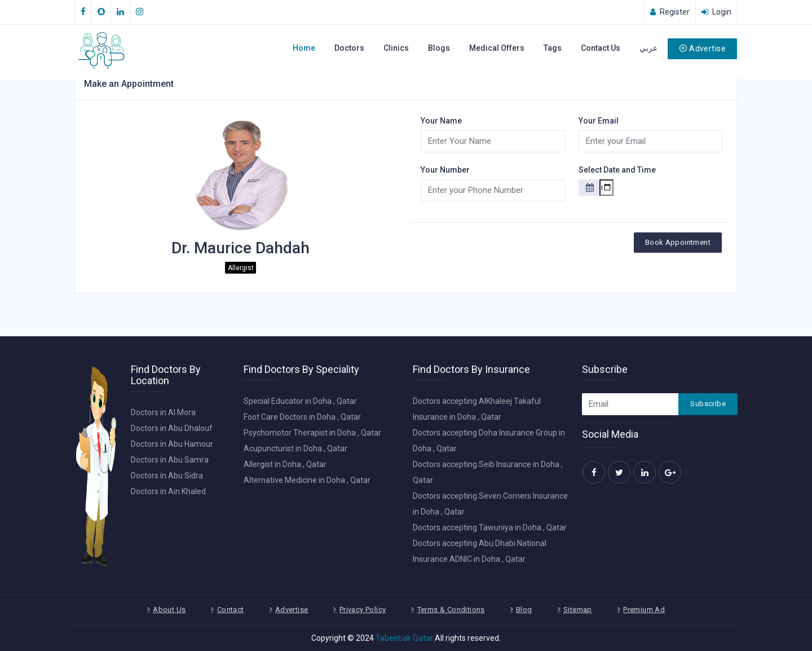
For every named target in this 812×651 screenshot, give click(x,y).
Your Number (445, 170)
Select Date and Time (617, 170)
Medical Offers (497, 48)
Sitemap (578, 610)
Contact (231, 610)
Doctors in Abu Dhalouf (172, 428)
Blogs (439, 48)
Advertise (702, 49)
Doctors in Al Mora (163, 412)
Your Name (441, 121)
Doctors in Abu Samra (170, 460)
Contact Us (601, 48)
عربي (648, 48)
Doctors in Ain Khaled (168, 491)
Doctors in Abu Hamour (172, 444)
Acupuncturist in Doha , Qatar (295, 448)
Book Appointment (678, 242)
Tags (553, 48)
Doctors (349, 48)
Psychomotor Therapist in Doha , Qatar (312, 433)
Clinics (396, 48)
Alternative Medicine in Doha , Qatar (307, 480)
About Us (169, 610)
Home (304, 48)
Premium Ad (644, 610)
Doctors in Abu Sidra (167, 476)
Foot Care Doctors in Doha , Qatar (302, 417)
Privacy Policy (363, 610)
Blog (524, 610)
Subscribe (708, 404)
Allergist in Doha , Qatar (285, 464)
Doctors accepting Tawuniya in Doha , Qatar (490, 527)
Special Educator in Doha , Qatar (300, 401)
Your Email (599, 121)
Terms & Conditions (451, 610)
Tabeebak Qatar (404, 638)
